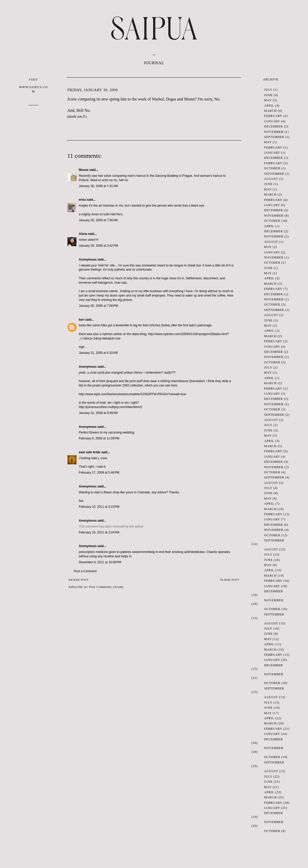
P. (84, 117)
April (269, 106)
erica (82, 200)
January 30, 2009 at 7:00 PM (98, 306)
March (270, 111)
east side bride (90, 452)
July (268, 90)
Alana (83, 234)
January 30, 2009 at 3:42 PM (98, 246)
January (272, 121)
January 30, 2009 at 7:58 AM (98, 220)
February (273, 116)
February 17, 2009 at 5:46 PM (99, 473)
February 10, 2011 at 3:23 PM (99, 507)
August (271, 179)
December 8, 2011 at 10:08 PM (100, 562)
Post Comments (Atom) (106, 587)
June (268, 95)
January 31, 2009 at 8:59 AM (98, 413)
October (272, 168)
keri (81, 320)
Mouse (84, 170)
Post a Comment (85, 571)
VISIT (33, 86)
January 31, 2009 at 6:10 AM (98, 353)
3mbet (192, 552)
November (274, 132)
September (274, 137)
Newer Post (79, 580)
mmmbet (147, 552)
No (217, 99)
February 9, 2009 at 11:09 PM (99, 438)
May (268, 100)
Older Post (230, 580)
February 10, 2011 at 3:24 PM (99, 532)
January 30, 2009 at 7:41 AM (98, 186)
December (273, 126)
